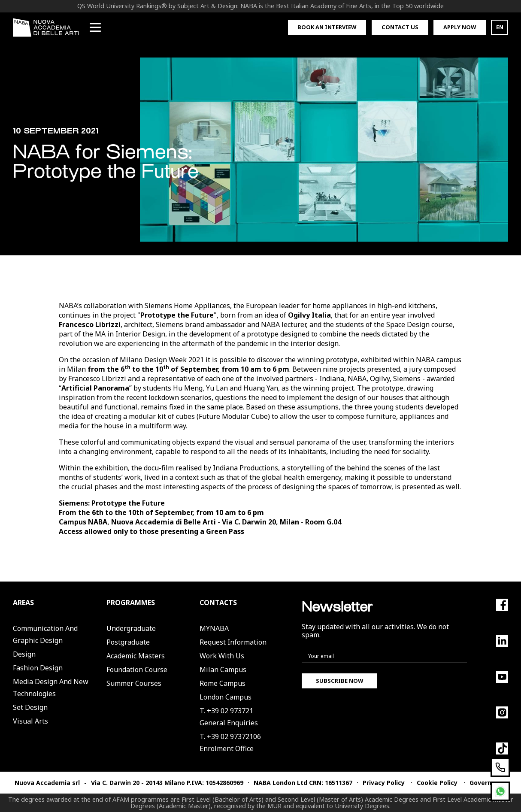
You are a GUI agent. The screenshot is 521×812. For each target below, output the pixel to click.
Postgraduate (128, 642)
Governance (488, 783)
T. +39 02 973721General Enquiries (229, 717)
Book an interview (327, 27)
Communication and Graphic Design (45, 634)
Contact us (400, 27)
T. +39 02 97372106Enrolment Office (230, 742)
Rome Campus (223, 683)
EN (500, 27)
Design (24, 654)
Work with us (222, 656)
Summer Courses (134, 683)
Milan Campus (223, 670)
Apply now (460, 27)
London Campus (226, 697)
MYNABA (214, 628)
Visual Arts (30, 721)
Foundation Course (137, 670)
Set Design (30, 707)
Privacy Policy (384, 783)
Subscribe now (339, 681)
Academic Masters (136, 656)
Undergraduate (131, 628)
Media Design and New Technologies (51, 688)
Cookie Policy (437, 783)
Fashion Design (38, 668)
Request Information (233, 642)
